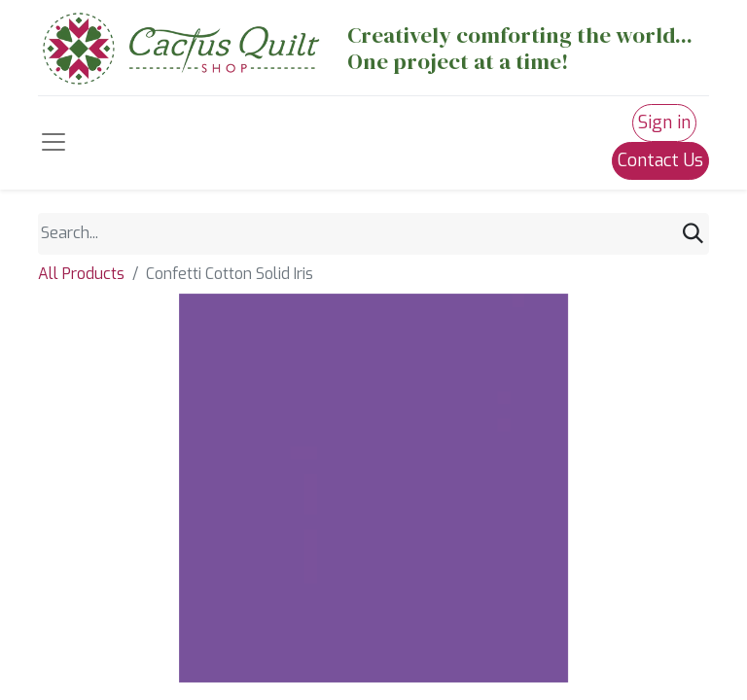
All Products (81, 274)
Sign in (664, 122)
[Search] (693, 234)
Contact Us (660, 160)
